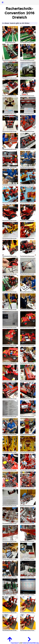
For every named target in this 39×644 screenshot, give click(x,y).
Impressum (15, 643)
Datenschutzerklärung (30, 643)
